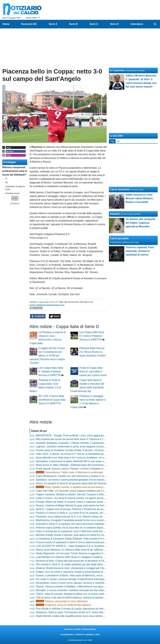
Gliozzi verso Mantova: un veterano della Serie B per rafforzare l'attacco (75, 550)
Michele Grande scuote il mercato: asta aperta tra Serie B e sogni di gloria (76, 535)
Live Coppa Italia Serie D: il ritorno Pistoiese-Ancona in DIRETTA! (92, 336)
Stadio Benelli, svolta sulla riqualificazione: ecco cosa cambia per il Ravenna (77, 616)
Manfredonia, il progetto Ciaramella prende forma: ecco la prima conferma (76, 520)
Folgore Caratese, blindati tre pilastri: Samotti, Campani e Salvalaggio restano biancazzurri (85, 494)
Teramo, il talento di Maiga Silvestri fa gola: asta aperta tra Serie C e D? (75, 505)
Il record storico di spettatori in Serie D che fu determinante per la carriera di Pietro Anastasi (86, 542)
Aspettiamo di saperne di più (15, 188)
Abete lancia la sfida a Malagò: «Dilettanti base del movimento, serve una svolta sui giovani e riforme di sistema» (97, 465)
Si (6, 178)
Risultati (15, 203)
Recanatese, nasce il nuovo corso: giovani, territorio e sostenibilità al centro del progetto (84, 583)
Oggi (112, 141)
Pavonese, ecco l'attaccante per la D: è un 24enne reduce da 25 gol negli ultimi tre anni (83, 517)
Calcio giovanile (119, 238)
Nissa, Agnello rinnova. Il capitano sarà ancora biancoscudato (74, 487)
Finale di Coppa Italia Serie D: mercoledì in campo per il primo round (93, 371)
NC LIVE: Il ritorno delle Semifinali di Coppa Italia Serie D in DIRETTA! (52, 400)
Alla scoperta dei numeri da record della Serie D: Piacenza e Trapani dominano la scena (84, 439)
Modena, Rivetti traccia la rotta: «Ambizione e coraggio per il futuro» (73, 568)
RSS (98, 635)
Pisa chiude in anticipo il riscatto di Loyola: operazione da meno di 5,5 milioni (78, 609)
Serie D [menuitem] (114, 24)
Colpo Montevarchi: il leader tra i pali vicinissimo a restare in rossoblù (74, 476)
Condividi (38, 316)
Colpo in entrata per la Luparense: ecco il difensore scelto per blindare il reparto (79, 531)
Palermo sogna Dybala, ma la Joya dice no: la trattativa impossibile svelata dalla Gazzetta (85, 528)
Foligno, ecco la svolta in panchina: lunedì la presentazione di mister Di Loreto (78, 572)
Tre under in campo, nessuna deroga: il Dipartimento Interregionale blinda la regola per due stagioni (90, 579)
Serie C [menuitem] (94, 24)
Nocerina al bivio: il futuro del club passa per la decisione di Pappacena (75, 561)
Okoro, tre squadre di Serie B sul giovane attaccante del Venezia (71, 483)
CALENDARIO (67, 635)
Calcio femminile (120, 189)
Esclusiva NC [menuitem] (29, 24)
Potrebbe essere (13, 193)
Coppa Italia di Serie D (48, 302)
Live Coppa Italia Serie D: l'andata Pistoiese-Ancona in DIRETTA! (51, 371)
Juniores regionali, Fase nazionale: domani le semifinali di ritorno (140, 251)
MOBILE (90, 635)
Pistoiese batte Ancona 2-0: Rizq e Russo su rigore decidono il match (92, 352)
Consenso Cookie (72, 629)
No (7, 182)
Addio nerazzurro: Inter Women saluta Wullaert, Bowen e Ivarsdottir (139, 198)
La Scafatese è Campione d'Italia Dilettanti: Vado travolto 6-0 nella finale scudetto (80, 539)
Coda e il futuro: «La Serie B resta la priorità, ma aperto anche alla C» (74, 498)
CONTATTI (80, 635)
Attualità (115, 214)
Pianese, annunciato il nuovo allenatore (62, 601)
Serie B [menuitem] (73, 24)
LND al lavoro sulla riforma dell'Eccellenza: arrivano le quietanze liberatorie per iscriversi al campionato (92, 598)
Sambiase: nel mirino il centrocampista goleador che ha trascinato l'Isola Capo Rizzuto (83, 480)
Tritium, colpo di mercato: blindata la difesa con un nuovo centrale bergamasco (79, 594)
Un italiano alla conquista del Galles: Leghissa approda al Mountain (140, 223)
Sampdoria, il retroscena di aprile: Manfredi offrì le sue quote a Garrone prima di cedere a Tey (87, 461)
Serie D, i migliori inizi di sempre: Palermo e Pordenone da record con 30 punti (79, 509)
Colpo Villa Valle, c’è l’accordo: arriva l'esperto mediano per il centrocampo (76, 491)
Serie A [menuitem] (53, 24)
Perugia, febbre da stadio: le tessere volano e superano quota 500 (72, 502)
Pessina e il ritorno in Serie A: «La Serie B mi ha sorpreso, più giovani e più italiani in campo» (87, 513)
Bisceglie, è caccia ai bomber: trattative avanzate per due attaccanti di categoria (79, 590)
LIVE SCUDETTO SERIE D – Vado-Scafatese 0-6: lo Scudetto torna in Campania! (81, 546)
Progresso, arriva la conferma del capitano (63, 605)
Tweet (55, 316)
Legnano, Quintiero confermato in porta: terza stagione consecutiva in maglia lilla (80, 447)
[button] (15, 198)
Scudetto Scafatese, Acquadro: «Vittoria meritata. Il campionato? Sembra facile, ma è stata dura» (89, 443)
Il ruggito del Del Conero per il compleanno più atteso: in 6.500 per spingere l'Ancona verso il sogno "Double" (47, 356)
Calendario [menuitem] (137, 24)
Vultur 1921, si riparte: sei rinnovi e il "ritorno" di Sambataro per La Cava (75, 454)
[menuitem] (155, 24)
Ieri (118, 141)
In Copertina (117, 70)
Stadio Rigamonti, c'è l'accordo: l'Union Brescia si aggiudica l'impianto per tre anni (80, 553)
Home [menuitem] (6, 24)
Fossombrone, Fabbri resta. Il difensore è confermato (69, 472)
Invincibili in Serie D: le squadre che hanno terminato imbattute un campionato (78, 524)
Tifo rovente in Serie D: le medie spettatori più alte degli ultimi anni (72, 564)
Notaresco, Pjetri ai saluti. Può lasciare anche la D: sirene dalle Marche (75, 612)
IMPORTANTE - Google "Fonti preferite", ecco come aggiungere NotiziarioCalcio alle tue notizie (88, 435)
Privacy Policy (89, 629)
